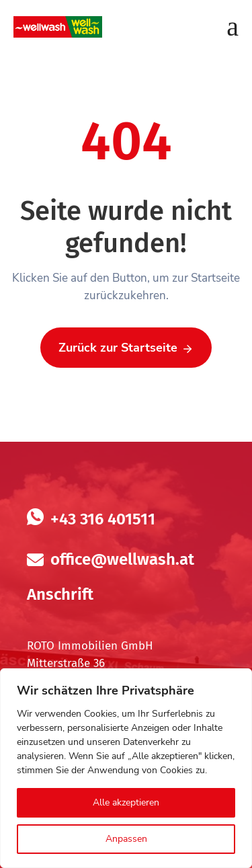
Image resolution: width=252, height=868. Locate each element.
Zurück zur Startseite (126, 348)
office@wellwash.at (122, 559)
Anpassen (126, 839)
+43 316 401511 (103, 519)
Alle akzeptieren (126, 802)
